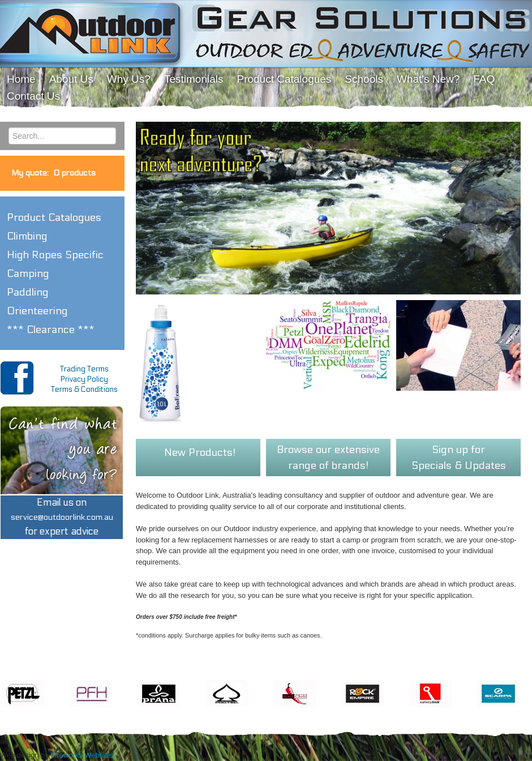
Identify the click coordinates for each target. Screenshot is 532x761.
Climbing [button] (27, 236)
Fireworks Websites (82, 755)
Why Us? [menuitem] (129, 79)
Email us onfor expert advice (62, 517)
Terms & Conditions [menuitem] (84, 390)
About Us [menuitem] (71, 79)
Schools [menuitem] (364, 79)
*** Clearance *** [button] (51, 330)
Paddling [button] (28, 292)
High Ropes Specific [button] (55, 255)
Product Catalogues (54, 217)
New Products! (200, 452)
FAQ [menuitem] (484, 79)
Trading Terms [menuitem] (84, 369)
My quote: (53, 173)
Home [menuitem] (21, 79)
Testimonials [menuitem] (194, 79)
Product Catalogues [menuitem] (284, 79)
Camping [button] (28, 273)
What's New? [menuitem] (428, 79)
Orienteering (37, 311)
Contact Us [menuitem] (33, 96)
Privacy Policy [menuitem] (84, 379)
